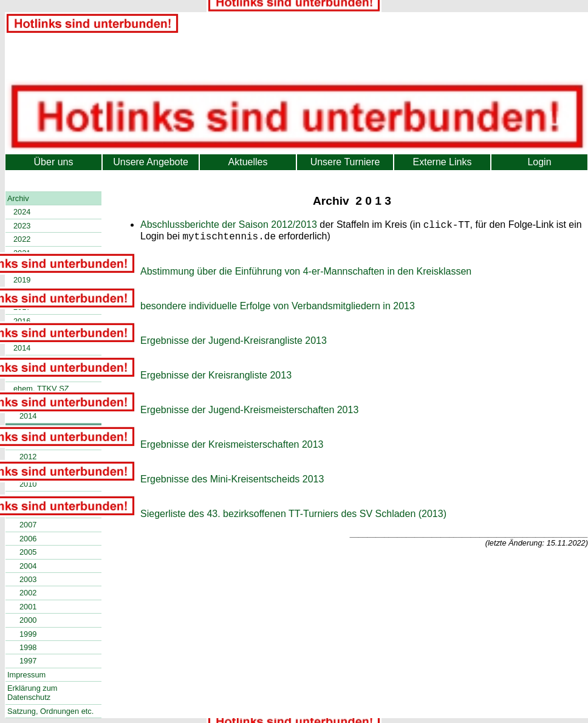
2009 (28, 498)
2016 (22, 321)
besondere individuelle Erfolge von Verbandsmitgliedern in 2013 (278, 310)
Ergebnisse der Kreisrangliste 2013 (216, 379)
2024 (22, 212)
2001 (28, 607)
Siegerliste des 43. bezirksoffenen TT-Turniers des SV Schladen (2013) (293, 517)
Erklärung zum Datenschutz (32, 693)
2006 (28, 539)
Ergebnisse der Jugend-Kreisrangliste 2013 (234, 344)
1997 (28, 661)
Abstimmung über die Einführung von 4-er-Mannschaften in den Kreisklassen (306, 275)
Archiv (18, 198)
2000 (28, 620)
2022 (22, 239)
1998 (28, 647)
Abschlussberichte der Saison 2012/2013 (229, 226)
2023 (22, 226)
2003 (28, 579)
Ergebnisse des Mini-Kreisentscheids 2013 (232, 483)
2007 (28, 525)
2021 (22, 253)
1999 (28, 634)
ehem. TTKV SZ (41, 389)
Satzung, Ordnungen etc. (50, 711)
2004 (28, 566)
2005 (28, 552)
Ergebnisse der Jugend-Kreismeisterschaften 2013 (249, 413)
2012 (28, 457)
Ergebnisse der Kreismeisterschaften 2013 (232, 448)
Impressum (26, 675)
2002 (28, 593)
